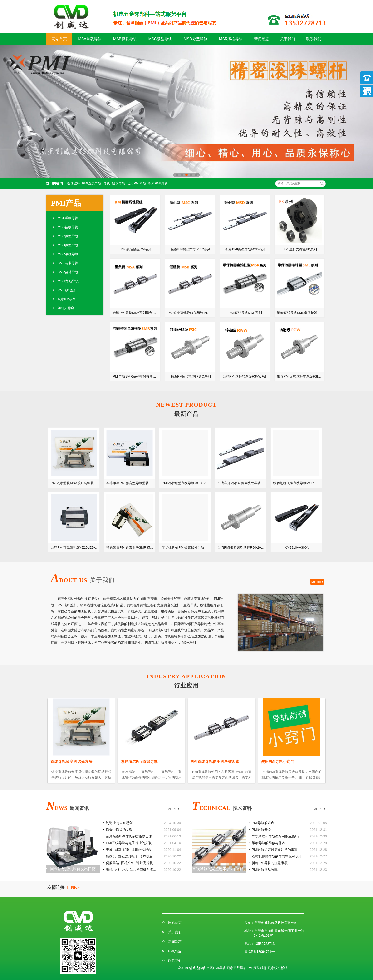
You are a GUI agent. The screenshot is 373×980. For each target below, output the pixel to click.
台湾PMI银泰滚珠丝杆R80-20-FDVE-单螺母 (242, 547)
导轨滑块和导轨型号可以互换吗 (275, 836)
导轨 (107, 183)
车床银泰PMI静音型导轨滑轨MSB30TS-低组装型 (131, 483)
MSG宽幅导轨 (68, 281)
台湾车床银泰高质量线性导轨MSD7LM (242, 483)
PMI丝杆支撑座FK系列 (300, 249)
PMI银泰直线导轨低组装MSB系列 (191, 313)
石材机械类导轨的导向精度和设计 (277, 856)
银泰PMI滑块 (158, 183)
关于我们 (288, 39)
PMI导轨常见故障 (265, 870)
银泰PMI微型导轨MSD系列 (245, 249)
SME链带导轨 (68, 263)
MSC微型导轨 (160, 39)
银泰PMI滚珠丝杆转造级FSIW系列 (301, 376)
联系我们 (314, 39)
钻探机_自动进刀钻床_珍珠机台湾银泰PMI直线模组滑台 (131, 856)
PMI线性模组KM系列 (136, 249)
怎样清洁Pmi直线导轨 (139, 762)
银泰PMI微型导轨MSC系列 (191, 249)
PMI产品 (66, 203)
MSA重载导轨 (90, 39)
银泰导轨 (118, 183)
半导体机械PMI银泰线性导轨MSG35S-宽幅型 (186, 547)
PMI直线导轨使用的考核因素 (215, 762)
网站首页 (59, 39)
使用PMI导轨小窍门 (278, 762)
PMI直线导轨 (92, 183)
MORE (318, 582)
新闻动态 (262, 39)
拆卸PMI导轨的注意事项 (270, 863)
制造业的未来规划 (119, 823)
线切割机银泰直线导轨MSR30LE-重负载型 (298, 483)
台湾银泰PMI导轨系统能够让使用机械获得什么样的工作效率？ (131, 836)
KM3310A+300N (297, 547)
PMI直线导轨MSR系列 (245, 313)
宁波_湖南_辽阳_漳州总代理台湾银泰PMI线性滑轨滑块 (131, 850)
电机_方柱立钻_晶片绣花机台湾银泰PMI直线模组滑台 (131, 870)
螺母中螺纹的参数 (119, 830)
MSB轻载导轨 (125, 39)
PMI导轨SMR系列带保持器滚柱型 (137, 376)
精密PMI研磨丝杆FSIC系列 (191, 376)
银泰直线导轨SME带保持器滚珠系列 (301, 313)
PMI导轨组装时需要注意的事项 (275, 850)
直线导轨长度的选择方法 (71, 762)
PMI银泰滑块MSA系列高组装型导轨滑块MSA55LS (75, 483)
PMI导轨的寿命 (263, 823)
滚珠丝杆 (74, 183)
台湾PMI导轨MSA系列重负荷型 (136, 313)
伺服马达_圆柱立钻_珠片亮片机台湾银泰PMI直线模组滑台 (131, 863)
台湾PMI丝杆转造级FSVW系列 (245, 376)
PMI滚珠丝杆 (67, 290)
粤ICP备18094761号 (260, 952)
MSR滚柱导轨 (231, 39)
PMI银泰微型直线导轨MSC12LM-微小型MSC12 (186, 483)
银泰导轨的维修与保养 (269, 843)
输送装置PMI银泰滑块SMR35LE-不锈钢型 (131, 547)
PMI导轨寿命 (262, 830)
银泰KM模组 (67, 299)
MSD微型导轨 (196, 39)
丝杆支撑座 (66, 308)
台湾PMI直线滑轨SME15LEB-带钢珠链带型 (75, 547)
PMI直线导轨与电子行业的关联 (129, 843)
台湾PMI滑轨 (137, 183)
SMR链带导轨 (68, 272)
